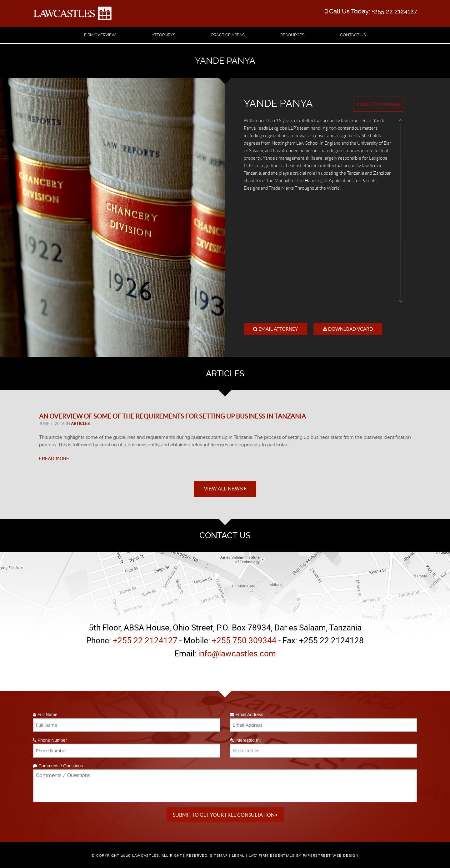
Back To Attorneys (378, 104)
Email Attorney (275, 329)
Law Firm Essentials (272, 856)
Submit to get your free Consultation (225, 815)
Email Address (246, 715)
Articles (80, 424)
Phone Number (50, 740)
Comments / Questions (58, 766)
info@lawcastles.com (237, 653)
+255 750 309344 (244, 640)
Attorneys (163, 35)
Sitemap (219, 856)
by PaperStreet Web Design (327, 856)
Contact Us (353, 35)
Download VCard (348, 329)
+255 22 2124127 (394, 11)
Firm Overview (100, 35)
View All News (225, 489)
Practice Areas (228, 35)
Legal (238, 856)
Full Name (45, 715)
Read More (54, 459)
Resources (292, 35)
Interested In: (245, 740)
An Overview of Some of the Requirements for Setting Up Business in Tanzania (172, 416)
